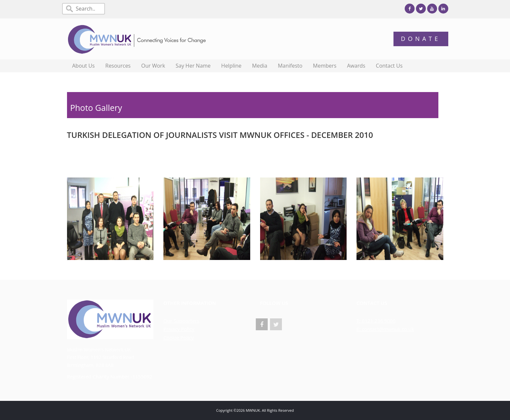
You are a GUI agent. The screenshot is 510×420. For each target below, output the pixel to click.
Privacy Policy (179, 329)
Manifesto (290, 66)
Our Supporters (181, 321)
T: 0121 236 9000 (376, 321)
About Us (84, 66)
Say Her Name (193, 66)
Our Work (153, 66)
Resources (118, 66)
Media (260, 66)
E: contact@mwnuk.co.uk (385, 329)
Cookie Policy (179, 338)
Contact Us (389, 66)
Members (325, 66)
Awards (356, 66)
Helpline (231, 66)
